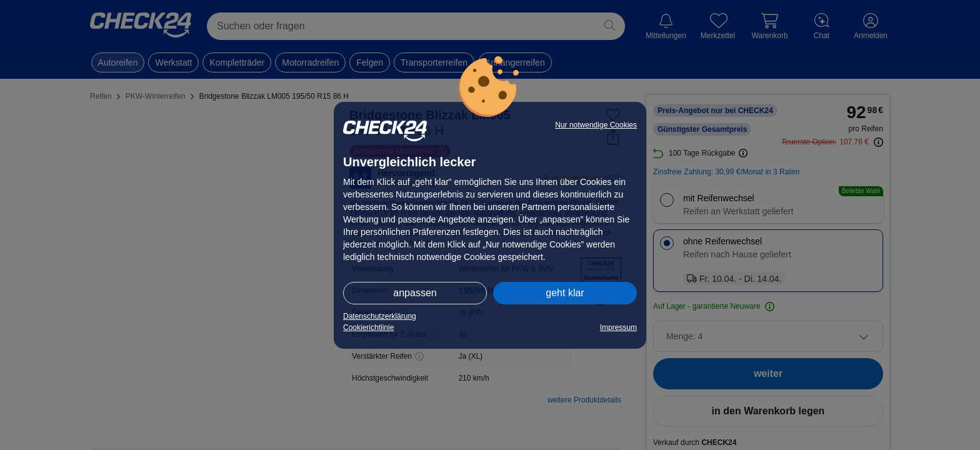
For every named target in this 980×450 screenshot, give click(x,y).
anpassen (415, 293)
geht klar (565, 293)
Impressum (618, 327)
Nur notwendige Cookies (596, 125)
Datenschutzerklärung (380, 316)
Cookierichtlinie (368, 327)
